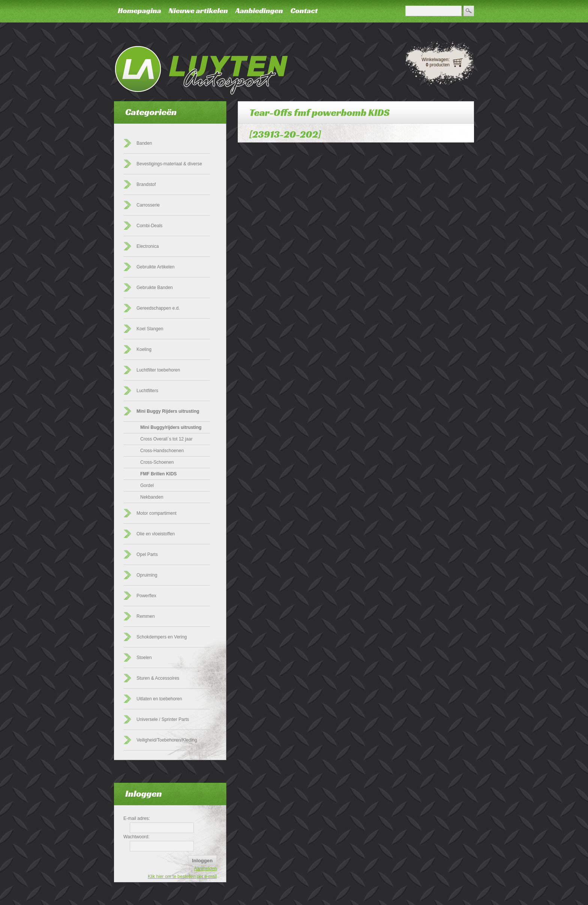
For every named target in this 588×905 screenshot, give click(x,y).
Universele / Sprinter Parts (163, 719)
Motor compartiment (157, 513)
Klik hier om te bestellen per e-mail (182, 877)
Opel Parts (147, 554)
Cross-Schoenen (157, 462)
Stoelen (144, 658)
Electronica (148, 246)
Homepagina (139, 10)
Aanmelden (205, 869)
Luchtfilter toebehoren (158, 370)
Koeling (144, 349)
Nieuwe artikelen (198, 10)
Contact (304, 10)
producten (438, 65)
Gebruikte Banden (155, 288)
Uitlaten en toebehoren (159, 699)
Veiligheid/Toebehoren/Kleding (167, 740)
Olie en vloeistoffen (156, 534)
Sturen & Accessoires (158, 678)
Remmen (146, 616)
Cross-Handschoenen (162, 451)
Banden (144, 143)
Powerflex (146, 596)
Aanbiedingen (259, 10)
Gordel (147, 485)
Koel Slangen (150, 329)
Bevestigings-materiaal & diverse (169, 164)
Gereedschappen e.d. (158, 308)
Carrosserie (148, 205)
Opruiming (147, 575)
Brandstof (146, 184)
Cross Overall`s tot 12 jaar (166, 439)
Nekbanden (152, 497)
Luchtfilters (147, 391)
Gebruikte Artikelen (155, 267)
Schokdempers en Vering (162, 637)
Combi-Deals (149, 226)
